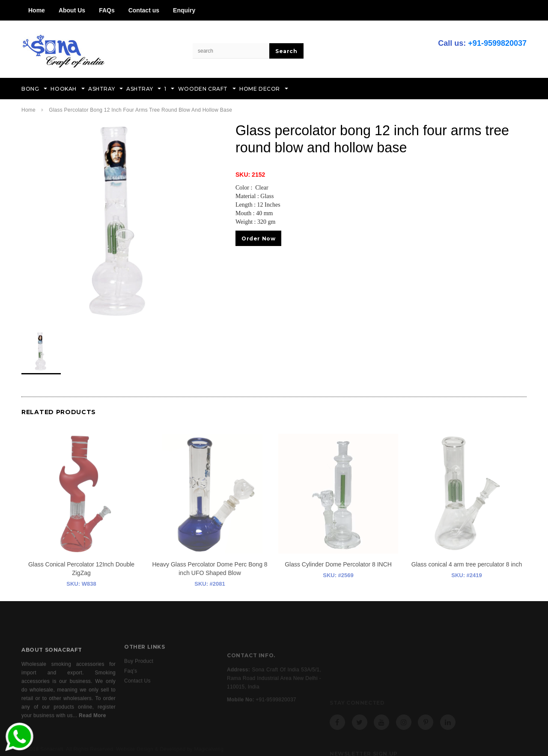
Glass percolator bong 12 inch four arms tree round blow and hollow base (140, 110)
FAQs (107, 10)
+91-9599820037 (497, 43)
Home (37, 10)
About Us (72, 10)
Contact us (144, 10)
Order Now (258, 239)
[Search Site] (231, 51)
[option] (120, 220)
